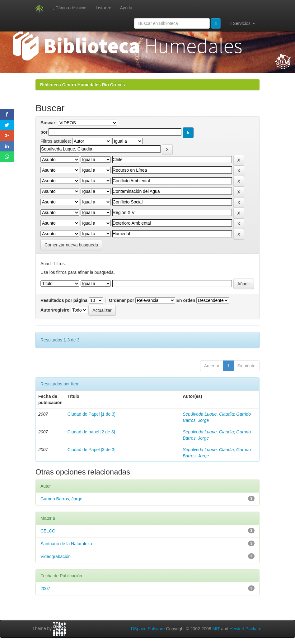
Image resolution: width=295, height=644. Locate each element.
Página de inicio (70, 8)
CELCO (48, 531)
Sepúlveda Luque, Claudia (208, 414)
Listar (103, 8)
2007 (45, 589)
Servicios (242, 24)
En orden (186, 300)
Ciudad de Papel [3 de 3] (91, 450)
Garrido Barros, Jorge (61, 499)
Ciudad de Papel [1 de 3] (91, 414)
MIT (216, 629)
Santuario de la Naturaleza (66, 544)
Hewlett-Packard (245, 629)
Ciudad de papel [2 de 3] (91, 432)
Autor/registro (55, 310)
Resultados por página (64, 300)
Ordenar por (122, 300)
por (44, 132)
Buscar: (49, 123)
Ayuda (126, 8)
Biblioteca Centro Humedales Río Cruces (82, 85)
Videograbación (56, 556)
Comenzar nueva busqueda (71, 245)
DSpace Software (148, 629)
